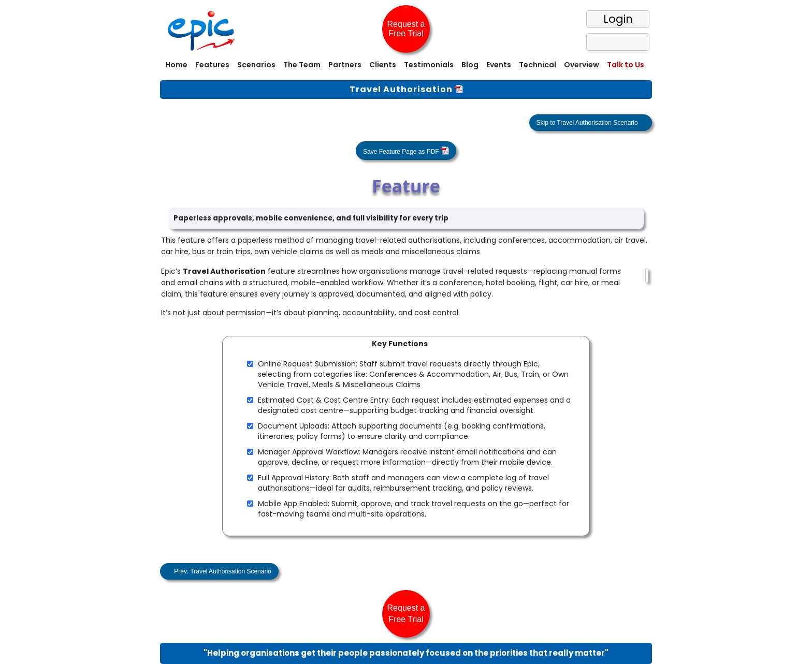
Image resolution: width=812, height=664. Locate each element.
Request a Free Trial (406, 29)
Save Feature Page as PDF (406, 151)
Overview (582, 65)
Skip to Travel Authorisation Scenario (588, 123)
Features (212, 65)
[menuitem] (175, 66)
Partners (345, 65)
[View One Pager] (459, 89)
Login (618, 19)
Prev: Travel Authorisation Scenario (222, 571)
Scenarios (256, 65)
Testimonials (429, 65)
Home (176, 65)
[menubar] (406, 66)
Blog (470, 65)
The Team (302, 65)
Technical (538, 65)
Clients (383, 65)
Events (499, 65)
